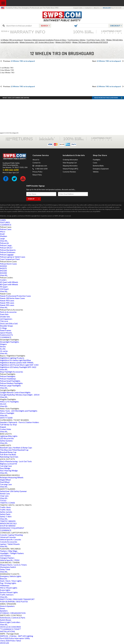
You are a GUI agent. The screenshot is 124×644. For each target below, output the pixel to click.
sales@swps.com (41, 166)
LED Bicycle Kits (7, 438)
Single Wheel (5, 480)
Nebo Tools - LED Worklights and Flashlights (19, 411)
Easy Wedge (5, 468)
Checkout (115, 26)
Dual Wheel (5, 482)
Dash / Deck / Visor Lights (11, 581)
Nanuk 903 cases (7, 300)
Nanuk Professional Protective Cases (15, 296)
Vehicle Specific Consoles (11, 539)
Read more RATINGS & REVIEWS (106, 98)
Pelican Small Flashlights (10, 381)
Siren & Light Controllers (10, 622)
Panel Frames (6, 330)
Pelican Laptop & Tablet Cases (13, 257)
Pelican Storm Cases (8, 264)
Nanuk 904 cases (7, 303)
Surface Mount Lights (9, 592)
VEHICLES (4, 643)
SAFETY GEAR (6, 418)
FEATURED (5, 222)
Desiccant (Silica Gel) (9, 323)
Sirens (2, 608)
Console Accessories (9, 542)
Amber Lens (5, 493)
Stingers (3, 344)
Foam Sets (4, 314)
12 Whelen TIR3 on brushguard (12, 40)
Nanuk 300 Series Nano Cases (12, 298)
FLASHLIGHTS (6, 335)
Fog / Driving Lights (8, 583)
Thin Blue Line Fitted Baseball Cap (14, 450)
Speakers (4, 611)
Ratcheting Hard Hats (9, 457)
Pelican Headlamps (8, 379)
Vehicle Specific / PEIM (10, 560)
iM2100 (3, 271)
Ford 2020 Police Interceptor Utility (15, 638)
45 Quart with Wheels (9, 282)
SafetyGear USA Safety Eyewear (13, 491)
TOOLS (3, 500)
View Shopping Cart (70, 163)
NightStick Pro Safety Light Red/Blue (15, 360)
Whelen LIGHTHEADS (63, 42)
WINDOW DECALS (8, 523)
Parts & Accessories (8, 312)
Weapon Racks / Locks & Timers (13, 565)
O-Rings (3, 328)
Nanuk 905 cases (7, 305)
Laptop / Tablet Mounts (10, 544)
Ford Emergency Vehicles (77, 40)
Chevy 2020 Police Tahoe (10, 641)
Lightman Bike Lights (9, 436)
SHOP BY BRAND (8, 526)
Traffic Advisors (7, 595)
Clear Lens (4, 496)
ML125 (3, 404)
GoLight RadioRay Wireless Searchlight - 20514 (20, 395)
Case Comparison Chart (10, 259)
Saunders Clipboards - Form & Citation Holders (19, 422)
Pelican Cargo (6, 245)
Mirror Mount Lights (9, 588)
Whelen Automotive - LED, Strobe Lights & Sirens (37, 42)
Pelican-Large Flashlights (10, 385)
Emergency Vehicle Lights (11, 576)
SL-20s (3, 349)
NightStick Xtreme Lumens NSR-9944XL (17, 363)
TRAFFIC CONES (7, 503)
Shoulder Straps (6, 326)
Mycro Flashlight (7, 413)
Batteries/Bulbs (98, 166)
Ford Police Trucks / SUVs (96, 40)
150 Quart (4, 289)
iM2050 (3, 266)
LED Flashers (5, 556)
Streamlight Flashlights (10, 342)
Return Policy (37, 175)
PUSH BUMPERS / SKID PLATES (14, 601)
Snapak (3, 427)
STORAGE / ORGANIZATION (13, 613)
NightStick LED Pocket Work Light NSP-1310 (19, 365)
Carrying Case (6, 466)
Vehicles (96, 172)
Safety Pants (5, 514)
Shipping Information (70, 166)
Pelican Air (4, 243)
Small (2, 234)
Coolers (3, 280)
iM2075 (3, 268)
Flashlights (97, 160)
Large (2, 238)
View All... (4, 241)
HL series (4, 351)
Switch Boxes (6, 620)
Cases (95, 163)
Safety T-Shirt (6, 516)
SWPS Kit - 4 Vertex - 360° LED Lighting (17, 636)
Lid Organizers (6, 319)
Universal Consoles (8, 537)
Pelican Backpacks (8, 250)
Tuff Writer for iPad (8, 425)
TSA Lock (4, 321)
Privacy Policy (37, 172)
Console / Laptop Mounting (11, 535)
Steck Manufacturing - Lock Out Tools (16, 461)
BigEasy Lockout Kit (8, 464)
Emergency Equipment (101, 169)
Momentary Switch (8, 567)
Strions (3, 346)
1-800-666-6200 (41, 169)
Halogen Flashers (7, 558)
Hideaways (5, 585)
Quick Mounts (6, 333)
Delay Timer (5, 569)
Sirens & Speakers (7, 606)
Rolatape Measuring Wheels (12, 477)
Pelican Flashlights (8, 376)
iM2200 (3, 273)
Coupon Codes (78, 8)
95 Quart (4, 287)
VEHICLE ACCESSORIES (10, 627)
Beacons (4, 579)
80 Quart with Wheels (9, 284)
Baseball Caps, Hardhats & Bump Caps (16, 448)
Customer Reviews (69, 172)
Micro (3, 232)
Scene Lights (5, 590)
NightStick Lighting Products (12, 358)
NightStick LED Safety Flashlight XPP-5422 (18, 367)
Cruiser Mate (6, 429)
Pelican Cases (6, 229)
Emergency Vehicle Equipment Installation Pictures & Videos (45, 40)
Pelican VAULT (6, 248)
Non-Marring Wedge (9, 471)
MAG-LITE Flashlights (9, 402)
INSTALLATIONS (7, 631)
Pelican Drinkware (8, 252)
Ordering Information (70, 160)
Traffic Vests (5, 507)
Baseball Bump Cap (8, 452)
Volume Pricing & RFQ (70, 169)
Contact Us (88, 8)
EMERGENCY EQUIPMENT (12, 528)
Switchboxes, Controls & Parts (13, 618)
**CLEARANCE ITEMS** (10, 629)
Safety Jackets (6, 512)
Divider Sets (5, 317)
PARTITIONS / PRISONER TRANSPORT (17, 599)
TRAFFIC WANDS (8, 521)
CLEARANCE (6, 225)
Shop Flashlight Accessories (12, 372)
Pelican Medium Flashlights (11, 383)
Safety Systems (6, 441)
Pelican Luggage (7, 255)
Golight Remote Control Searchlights (15, 392)
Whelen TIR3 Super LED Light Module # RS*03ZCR (90, 42)
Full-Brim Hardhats (8, 454)
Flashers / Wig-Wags (9, 551)
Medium (4, 236)
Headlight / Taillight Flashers (12, 553)
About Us (97, 8)
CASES (3, 220)
